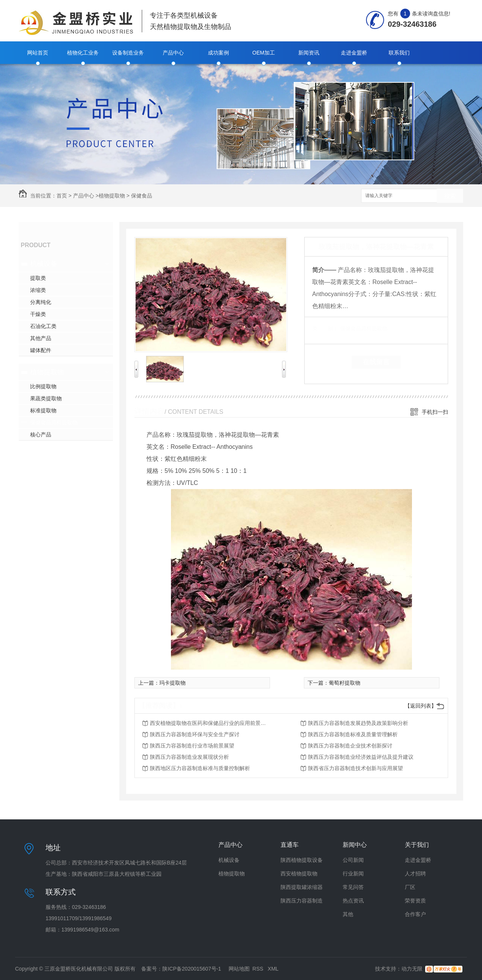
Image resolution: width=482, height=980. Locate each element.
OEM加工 (264, 53)
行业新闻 (353, 874)
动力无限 (412, 969)
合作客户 (415, 914)
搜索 (450, 196)
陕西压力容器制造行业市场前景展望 (192, 746)
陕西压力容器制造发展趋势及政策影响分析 (358, 723)
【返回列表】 (421, 706)
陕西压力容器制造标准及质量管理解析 (353, 734)
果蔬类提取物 (46, 398)
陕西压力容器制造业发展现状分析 (189, 757)
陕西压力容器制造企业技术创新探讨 (350, 746)
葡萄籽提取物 (345, 683)
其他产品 (41, 338)
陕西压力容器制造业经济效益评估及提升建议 (361, 757)
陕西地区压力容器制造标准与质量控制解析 (200, 768)
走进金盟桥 (354, 53)
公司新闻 (353, 860)
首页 (62, 196)
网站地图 (239, 969)
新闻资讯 (309, 53)
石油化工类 (43, 326)
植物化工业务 (83, 53)
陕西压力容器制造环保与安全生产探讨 (195, 734)
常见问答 (353, 887)
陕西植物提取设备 (302, 860)
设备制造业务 (128, 53)
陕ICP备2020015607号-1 (192, 969)
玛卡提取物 (172, 683)
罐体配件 (41, 350)
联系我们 (399, 53)
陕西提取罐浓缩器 (302, 887)
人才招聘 (415, 874)
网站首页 (38, 53)
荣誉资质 (415, 901)
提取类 (38, 278)
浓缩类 (38, 290)
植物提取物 (112, 196)
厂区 (410, 887)
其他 (348, 914)
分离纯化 (41, 302)
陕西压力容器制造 (302, 901)
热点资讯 (353, 901)
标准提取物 (43, 410)
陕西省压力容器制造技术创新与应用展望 (355, 768)
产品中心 (173, 53)
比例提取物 (43, 386)
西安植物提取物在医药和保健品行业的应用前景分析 (210, 723)
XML (273, 969)
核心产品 (41, 435)
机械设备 (44, 264)
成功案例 (218, 53)
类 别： (325, 328)
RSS (259, 969)
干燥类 (38, 314)
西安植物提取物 (299, 874)
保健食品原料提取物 (54, 422)
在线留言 (376, 362)
